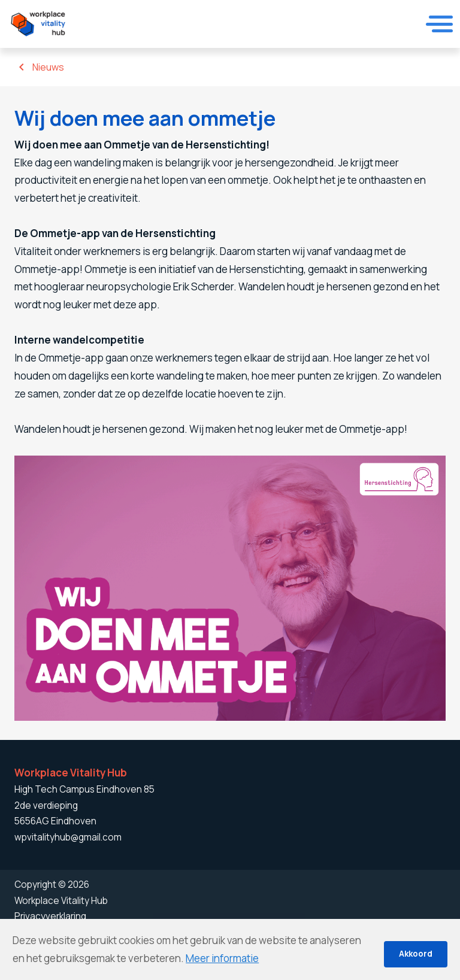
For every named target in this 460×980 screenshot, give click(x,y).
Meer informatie (222, 958)
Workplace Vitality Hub (61, 901)
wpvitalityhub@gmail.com (68, 837)
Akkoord (416, 954)
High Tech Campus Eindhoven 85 (84, 789)
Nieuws (48, 67)
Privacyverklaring (50, 916)
